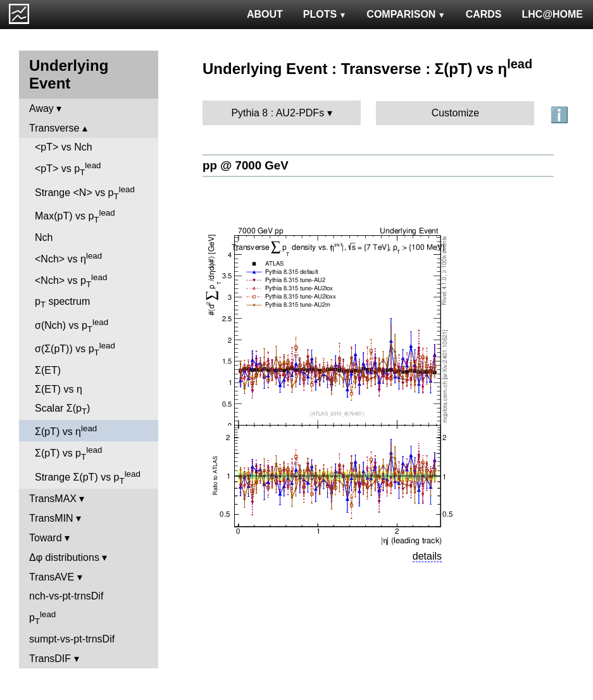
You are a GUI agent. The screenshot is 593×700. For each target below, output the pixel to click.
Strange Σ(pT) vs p (88, 477)
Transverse (54, 128)
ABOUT (265, 14)
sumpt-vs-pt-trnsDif (72, 639)
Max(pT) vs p (75, 216)
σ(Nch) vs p (72, 326)
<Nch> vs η (68, 258)
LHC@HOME (552, 14)
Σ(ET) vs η (59, 389)
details (427, 556)
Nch (44, 237)
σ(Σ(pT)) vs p (75, 349)
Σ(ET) (48, 370)
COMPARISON (406, 14)
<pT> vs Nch (64, 147)
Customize (456, 113)
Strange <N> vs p (85, 193)
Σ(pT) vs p (68, 453)
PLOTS (325, 14)
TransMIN (51, 518)
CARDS (484, 14)
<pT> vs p (68, 169)
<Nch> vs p (71, 281)
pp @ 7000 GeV (246, 165)
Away (41, 108)
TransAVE (52, 577)
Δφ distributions (64, 557)
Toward (46, 538)
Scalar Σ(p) (62, 409)
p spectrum (62, 303)
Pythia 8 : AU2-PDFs (278, 113)
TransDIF (50, 659)
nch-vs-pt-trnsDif (66, 596)
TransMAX (53, 499)
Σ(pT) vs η (66, 430)
